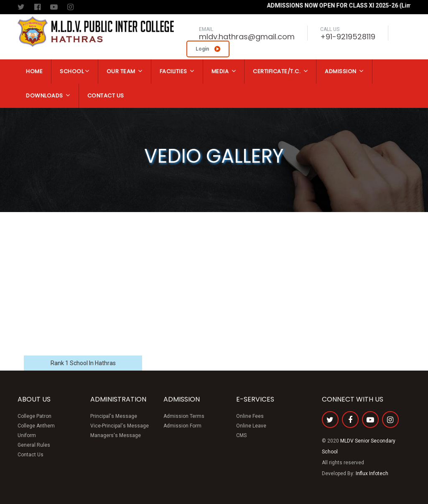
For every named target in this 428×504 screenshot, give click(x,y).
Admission (344, 71)
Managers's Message (116, 435)
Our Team (125, 71)
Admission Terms (184, 416)
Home (34, 71)
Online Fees (250, 416)
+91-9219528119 (348, 37)
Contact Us (106, 96)
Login (208, 49)
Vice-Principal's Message (120, 426)
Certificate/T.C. (280, 71)
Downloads (48, 96)
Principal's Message (114, 416)
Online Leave (251, 426)
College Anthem (36, 426)
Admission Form (182, 426)
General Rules (34, 445)
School (75, 71)
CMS (241, 435)
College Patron (34, 416)
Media (224, 71)
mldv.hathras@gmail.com (247, 37)
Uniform (27, 435)
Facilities (177, 71)
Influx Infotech (372, 473)
